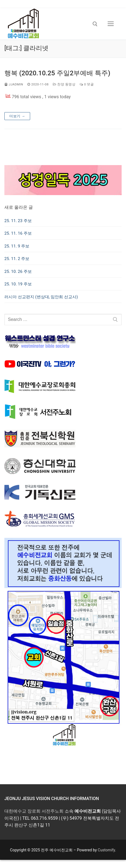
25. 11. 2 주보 (17, 259)
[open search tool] (95, 24)
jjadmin (14, 84)
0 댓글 (87, 84)
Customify (106, 850)
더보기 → (17, 116)
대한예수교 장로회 (22, 811)
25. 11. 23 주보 (18, 221)
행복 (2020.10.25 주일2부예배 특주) (57, 73)
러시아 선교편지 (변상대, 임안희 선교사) (41, 297)
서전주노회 (53, 811)
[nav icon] (111, 24)
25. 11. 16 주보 (18, 233)
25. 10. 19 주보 (18, 284)
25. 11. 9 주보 (17, 246)
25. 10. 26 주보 (18, 272)
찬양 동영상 (64, 84)
